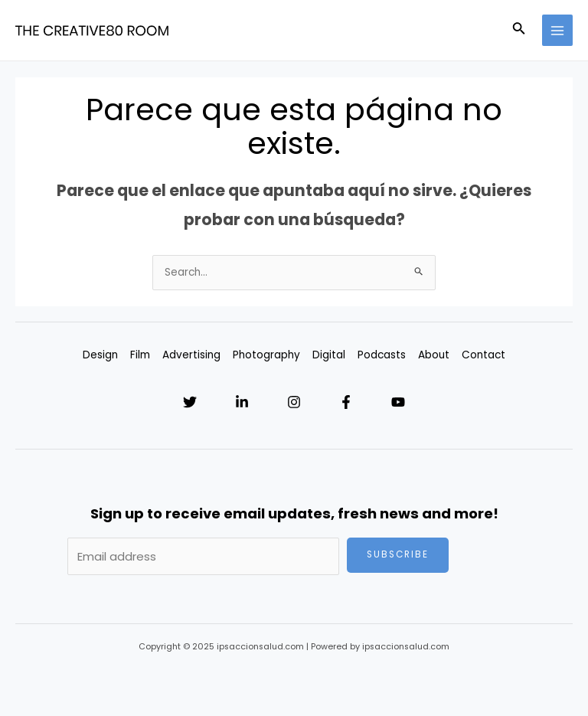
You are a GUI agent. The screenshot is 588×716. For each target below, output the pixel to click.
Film (140, 355)
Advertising (191, 355)
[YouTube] (398, 402)
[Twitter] (190, 402)
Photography (266, 355)
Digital (329, 355)
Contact (483, 355)
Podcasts (382, 355)
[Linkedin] (242, 402)
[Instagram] (294, 402)
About (434, 355)
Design (100, 355)
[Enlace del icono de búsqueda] (519, 31)
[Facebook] (346, 402)
